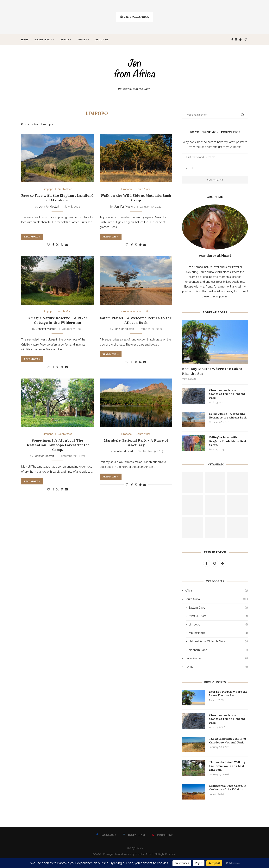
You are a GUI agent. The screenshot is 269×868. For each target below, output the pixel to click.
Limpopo (218, 625)
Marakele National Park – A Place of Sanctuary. (136, 443)
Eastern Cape (218, 608)
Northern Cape (218, 650)
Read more (32, 237)
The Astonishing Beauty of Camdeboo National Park (228, 741)
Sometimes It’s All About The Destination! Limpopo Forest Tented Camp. (57, 445)
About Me (102, 40)
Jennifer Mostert (49, 207)
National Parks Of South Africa (218, 642)
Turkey (82, 40)
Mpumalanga (218, 633)
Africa (65, 40)
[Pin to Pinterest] (62, 245)
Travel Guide (216, 658)
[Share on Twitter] (57, 245)
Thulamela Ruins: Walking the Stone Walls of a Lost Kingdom (227, 766)
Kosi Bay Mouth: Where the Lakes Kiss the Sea (212, 371)
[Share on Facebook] (53, 245)
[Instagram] (236, 40)
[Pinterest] (240, 40)
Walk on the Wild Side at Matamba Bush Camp (136, 198)
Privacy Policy (134, 848)
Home (25, 40)
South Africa (43, 40)
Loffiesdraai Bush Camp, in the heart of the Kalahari (228, 788)
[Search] (246, 40)
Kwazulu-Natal (218, 616)
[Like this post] (48, 245)
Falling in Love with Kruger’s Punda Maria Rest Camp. (228, 441)
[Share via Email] (66, 245)
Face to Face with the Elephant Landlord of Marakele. (57, 198)
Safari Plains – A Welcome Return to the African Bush (136, 320)
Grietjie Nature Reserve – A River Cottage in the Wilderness (57, 320)
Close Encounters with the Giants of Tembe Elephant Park (228, 394)
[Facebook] (232, 40)
